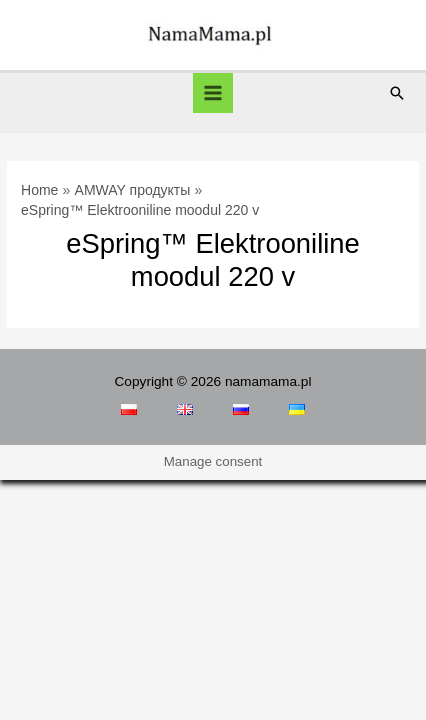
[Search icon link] (397, 93)
